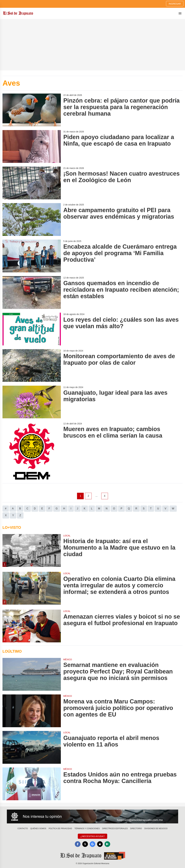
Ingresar (175, 4)
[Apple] (100, 844)
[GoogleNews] (92, 844)
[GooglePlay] (107, 844)
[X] (85, 844)
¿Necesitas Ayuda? (92, 836)
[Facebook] (77, 844)
